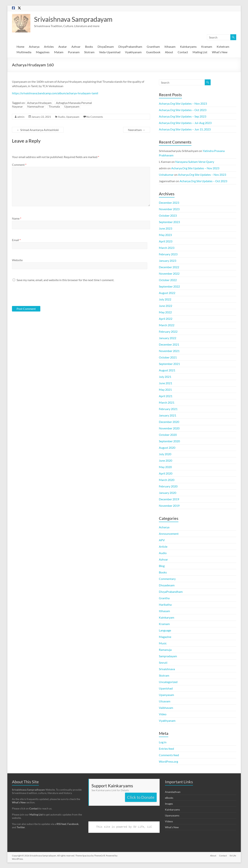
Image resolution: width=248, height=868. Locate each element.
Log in (163, 742)
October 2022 (168, 280)
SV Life (233, 856)
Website (17, 260)
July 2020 (165, 454)
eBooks (169, 798)
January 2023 (168, 261)
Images (169, 804)
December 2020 (169, 422)
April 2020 (166, 473)
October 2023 (168, 215)
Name (17, 218)
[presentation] (37, 294)
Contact (183, 52)
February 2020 (168, 486)
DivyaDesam (106, 47)
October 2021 (168, 357)
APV (162, 540)
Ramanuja (165, 650)
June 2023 (166, 228)
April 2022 (166, 319)
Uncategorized (168, 682)
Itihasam (170, 47)
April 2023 (166, 241)
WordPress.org (168, 761)
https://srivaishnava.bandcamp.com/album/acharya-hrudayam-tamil (55, 93)
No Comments (95, 117)
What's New (172, 827)
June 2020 (166, 460)
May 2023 (165, 235)
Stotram (89, 52)
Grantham (153, 47)
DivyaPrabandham (130, 47)
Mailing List (200, 52)
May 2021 (165, 390)
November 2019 (169, 506)
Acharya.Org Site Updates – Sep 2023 (183, 116)
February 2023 (168, 254)
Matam (59, 52)
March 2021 (167, 402)
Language (165, 630)
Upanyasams (172, 815)
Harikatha (165, 604)
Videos (169, 821)
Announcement (169, 534)
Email (16, 240)
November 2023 (169, 209)
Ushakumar (166, 175)
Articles (49, 47)
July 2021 (165, 377)
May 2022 (165, 312)
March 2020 (167, 480)
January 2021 (168, 415)
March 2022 (167, 325)
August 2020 (167, 448)
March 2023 (167, 248)
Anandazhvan (173, 792)
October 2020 (168, 435)
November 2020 (169, 428)
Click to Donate (141, 797)
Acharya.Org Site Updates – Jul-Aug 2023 (185, 123)
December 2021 (169, 344)
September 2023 (169, 222)
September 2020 (169, 441)
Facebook (73, 824)
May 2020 (165, 467)
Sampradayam (168, 656)
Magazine (165, 637)
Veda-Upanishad (110, 52)
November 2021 (169, 351)
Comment (19, 165)
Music (163, 643)
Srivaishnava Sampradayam (73, 19)
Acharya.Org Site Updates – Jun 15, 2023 (185, 129)
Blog (162, 566)
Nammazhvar (36, 106)
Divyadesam (167, 585)
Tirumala (54, 106)
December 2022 (169, 267)
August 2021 (167, 370)
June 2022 (166, 306)
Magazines (43, 52)
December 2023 (169, 203)
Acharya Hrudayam (39, 103)
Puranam (74, 52)
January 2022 (168, 338)
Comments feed (169, 755)
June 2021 (166, 383)
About (169, 52)
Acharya (34, 47)
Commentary (167, 579)
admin (21, 117)
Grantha (164, 598)
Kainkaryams (188, 47)
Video (163, 714)
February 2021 (168, 409)
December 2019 (169, 499)
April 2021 (166, 396)
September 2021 (169, 364)
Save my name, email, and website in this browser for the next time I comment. (65, 280)
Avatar (63, 47)
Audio (61, 117)
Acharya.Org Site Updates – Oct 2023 (183, 110)
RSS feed (61, 824)
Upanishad (166, 688)
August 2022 (167, 293)
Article (163, 546)
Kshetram (223, 47)
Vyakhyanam (133, 52)
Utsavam (165, 701)
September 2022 (169, 286)
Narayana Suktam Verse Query (195, 162)
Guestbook (153, 52)
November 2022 (169, 273)
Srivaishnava (167, 669)
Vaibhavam (166, 708)
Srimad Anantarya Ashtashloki (38, 130)
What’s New (220, 52)
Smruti (163, 663)
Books (89, 47)
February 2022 (168, 331)
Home (20, 47)
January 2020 (168, 493)
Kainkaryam (167, 617)
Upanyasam (72, 106)
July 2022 (165, 299)
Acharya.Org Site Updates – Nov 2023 (183, 103)
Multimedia (24, 52)
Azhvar (76, 47)
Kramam (207, 47)
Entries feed (166, 749)
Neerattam (137, 130)
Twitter (21, 827)
